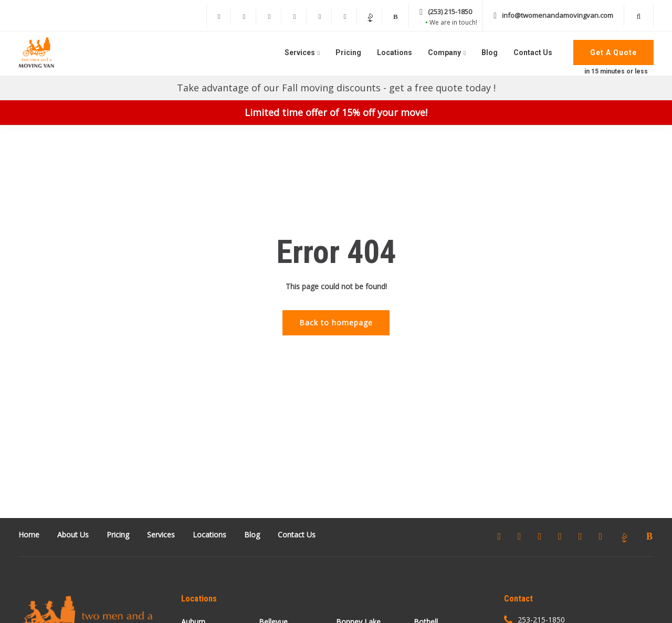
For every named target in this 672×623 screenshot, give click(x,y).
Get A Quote (613, 52)
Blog (490, 52)
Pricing (348, 52)
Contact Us (533, 52)
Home (29, 535)
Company (444, 52)
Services (300, 52)
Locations (395, 52)
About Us (73, 535)
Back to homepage (336, 323)
